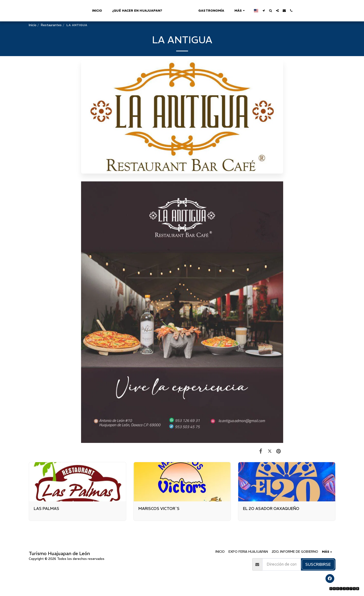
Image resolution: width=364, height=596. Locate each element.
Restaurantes (51, 25)
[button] (285, 11)
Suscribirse (318, 564)
